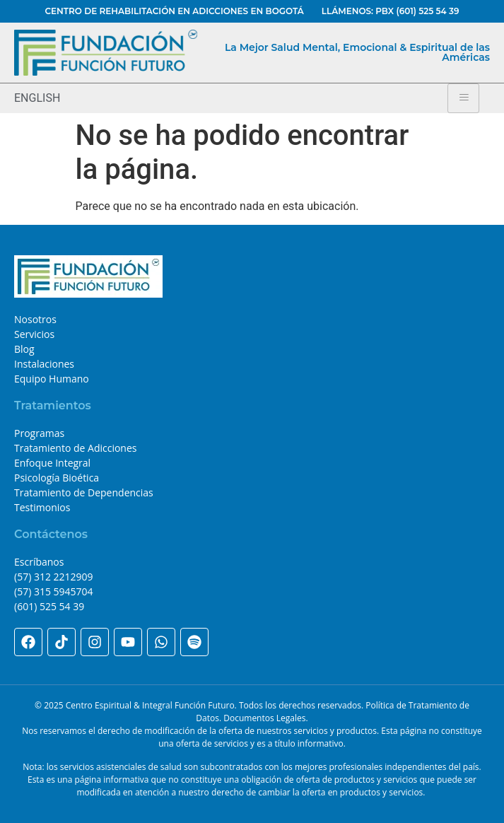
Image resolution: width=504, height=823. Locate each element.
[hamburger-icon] (463, 98)
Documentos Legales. (265, 718)
